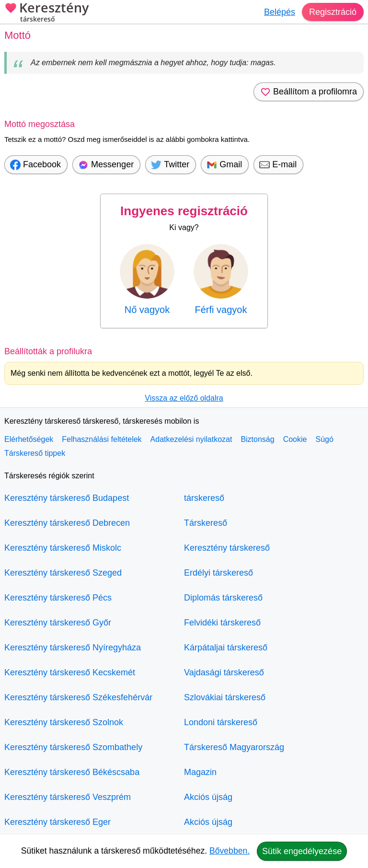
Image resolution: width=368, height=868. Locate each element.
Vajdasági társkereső (224, 672)
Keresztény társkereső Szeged (63, 573)
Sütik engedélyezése (302, 851)
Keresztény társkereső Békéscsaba (72, 772)
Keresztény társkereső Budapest (67, 498)
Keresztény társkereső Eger (57, 822)
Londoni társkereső (221, 722)
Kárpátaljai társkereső (226, 648)
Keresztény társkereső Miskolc (63, 548)
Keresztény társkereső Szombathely (73, 747)
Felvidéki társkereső (222, 623)
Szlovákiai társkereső (225, 697)
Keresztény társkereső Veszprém (68, 797)
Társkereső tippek (35, 453)
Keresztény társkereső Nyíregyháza (73, 648)
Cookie (295, 439)
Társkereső (206, 523)
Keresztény (46, 13)
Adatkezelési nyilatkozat (191, 439)
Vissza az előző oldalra (184, 398)
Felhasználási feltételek (102, 439)
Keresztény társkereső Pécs (58, 598)
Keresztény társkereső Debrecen (67, 523)
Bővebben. (230, 851)
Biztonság (257, 439)
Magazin (200, 772)
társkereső (204, 498)
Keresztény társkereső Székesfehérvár (78, 697)
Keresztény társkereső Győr (58, 623)
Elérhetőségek (29, 439)
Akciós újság (208, 797)
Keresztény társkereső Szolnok (64, 722)
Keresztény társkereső (227, 548)
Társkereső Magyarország (234, 747)
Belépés (280, 12)
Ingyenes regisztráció (184, 211)
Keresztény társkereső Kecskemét (70, 672)
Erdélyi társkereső (218, 573)
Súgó (324, 439)
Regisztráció (333, 12)
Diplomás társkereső (223, 598)
